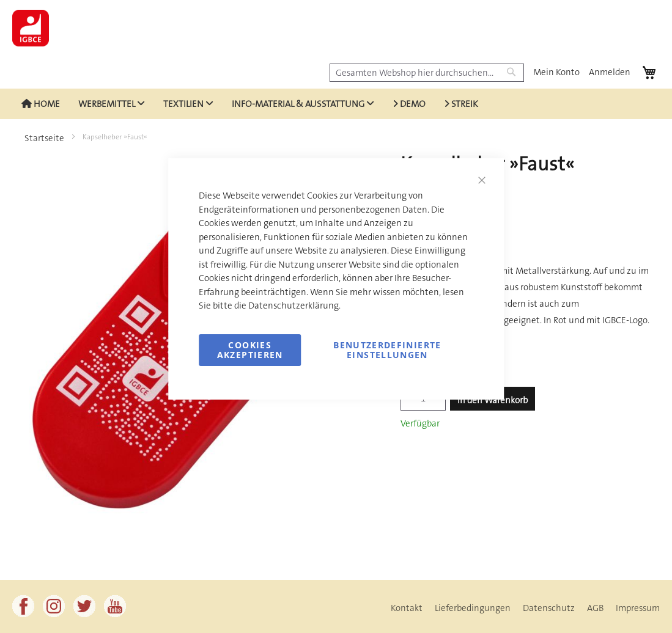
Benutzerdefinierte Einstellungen (387, 350)
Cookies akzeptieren (250, 350)
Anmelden (610, 72)
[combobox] (427, 73)
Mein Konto (556, 72)
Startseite (44, 138)
